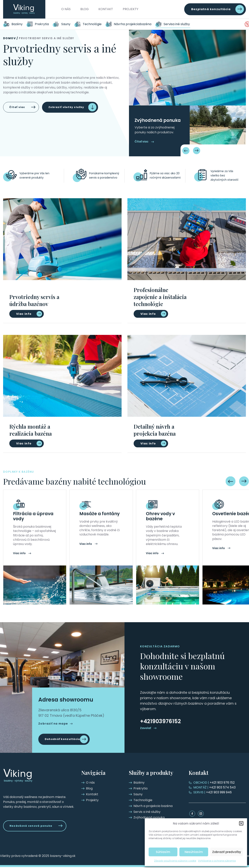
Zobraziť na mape (53, 723)
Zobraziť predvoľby (227, 852)
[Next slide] (196, 151)
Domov (9, 38)
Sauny (66, 24)
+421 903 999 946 (213, 792)
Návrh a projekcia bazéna (133, 24)
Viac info (24, 314)
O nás (66, 9)
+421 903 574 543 (215, 787)
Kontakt (106, 9)
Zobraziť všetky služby (72, 108)
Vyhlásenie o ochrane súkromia (217, 861)
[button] (241, 823)
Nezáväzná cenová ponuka (34, 826)
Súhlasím (163, 852)
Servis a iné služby (179, 24)
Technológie (92, 24)
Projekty (131, 9)
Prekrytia (42, 24)
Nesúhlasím (194, 852)
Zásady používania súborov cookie (175, 861)
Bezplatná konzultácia (211, 9)
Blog (85, 9)
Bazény (17, 24)
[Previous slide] (186, 151)
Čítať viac (19, 108)
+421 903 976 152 (214, 783)
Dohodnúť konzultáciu (65, 739)
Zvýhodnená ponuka (229, 24)
